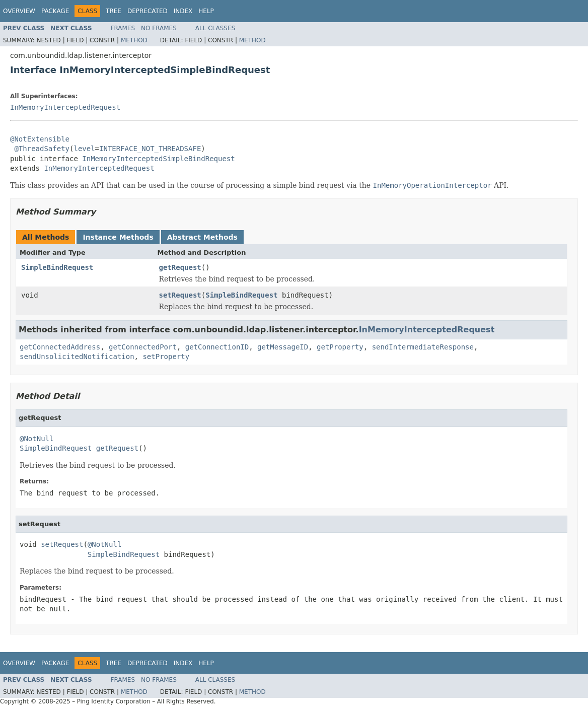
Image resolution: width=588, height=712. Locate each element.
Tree (114, 11)
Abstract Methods (202, 237)
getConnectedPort (143, 347)
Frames (123, 28)
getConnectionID (217, 347)
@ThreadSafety (42, 149)
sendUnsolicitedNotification (77, 357)
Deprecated (148, 11)
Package (55, 11)
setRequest (180, 295)
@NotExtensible (40, 139)
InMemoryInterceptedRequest (65, 107)
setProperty (166, 357)
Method (134, 40)
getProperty (340, 347)
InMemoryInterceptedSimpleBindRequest (158, 159)
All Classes (215, 28)
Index (183, 11)
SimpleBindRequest (57, 267)
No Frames (159, 28)
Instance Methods (118, 237)
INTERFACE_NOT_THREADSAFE (150, 149)
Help (206, 11)
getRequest (180, 267)
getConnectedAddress (60, 347)
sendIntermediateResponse (423, 347)
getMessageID (283, 347)
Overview (19, 11)
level (84, 149)
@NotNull (36, 439)
